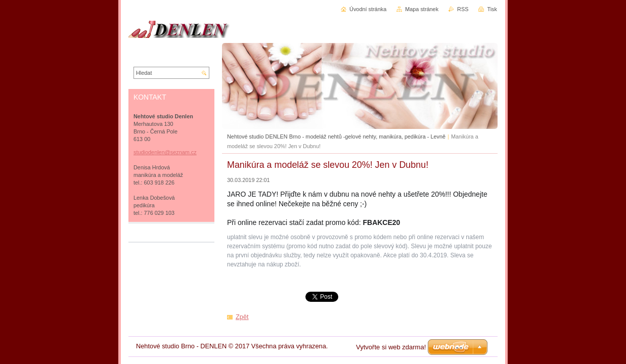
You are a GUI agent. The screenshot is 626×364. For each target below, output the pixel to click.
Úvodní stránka (368, 9)
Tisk (492, 9)
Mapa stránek (422, 9)
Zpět (242, 317)
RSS (463, 9)
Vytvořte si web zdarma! (391, 347)
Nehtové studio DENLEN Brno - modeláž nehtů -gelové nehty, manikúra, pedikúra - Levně (336, 136)
